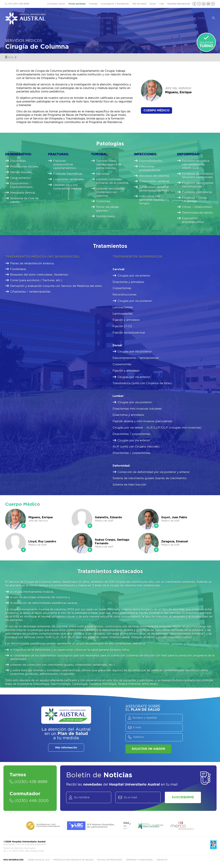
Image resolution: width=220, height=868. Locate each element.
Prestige (93, 4)
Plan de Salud (139, 4)
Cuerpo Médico (156, 110)
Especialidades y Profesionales (95, 17)
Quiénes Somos (198, 17)
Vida (162, 4)
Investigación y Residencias (115, 4)
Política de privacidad (110, 860)
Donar (153, 4)
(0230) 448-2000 (29, 801)
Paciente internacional (179, 4)
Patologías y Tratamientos (140, 17)
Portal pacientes (77, 4)
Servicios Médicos (24, 41)
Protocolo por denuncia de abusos (73, 860)
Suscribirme (183, 797)
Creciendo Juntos (56, 4)
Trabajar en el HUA (38, 860)
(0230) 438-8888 (28, 782)
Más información (66, 748)
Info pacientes (173, 17)
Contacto (162, 860)
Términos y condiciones (139, 860)
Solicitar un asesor (148, 749)
